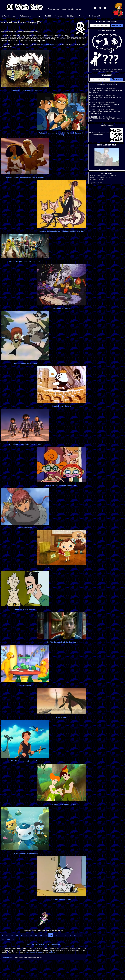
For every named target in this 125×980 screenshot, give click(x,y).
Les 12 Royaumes (25, 528)
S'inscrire (117, 79)
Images (39, 16)
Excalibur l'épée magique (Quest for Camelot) (25, 761)
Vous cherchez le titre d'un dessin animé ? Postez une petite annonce (107, 52)
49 (22, 935)
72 (65, 935)
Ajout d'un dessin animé (107, 88)
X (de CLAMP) (62, 717)
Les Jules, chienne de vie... (61, 900)
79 (75, 935)
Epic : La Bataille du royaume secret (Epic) (25, 261)
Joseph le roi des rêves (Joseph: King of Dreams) (25, 177)
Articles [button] (82, 16)
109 (8, 939)
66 (36, 935)
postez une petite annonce (51, 44)
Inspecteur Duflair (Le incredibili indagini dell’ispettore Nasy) (61, 231)
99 (3, 939)
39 (17, 935)
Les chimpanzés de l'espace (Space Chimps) (25, 444)
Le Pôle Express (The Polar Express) (62, 642)
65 (31, 935)
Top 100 (48, 16)
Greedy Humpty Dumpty (62, 406)
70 (56, 935)
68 (46, 935)
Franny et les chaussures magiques (62, 568)
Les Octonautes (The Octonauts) (25, 853)
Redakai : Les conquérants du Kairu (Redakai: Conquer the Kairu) (61, 134)
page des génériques (34, 952)
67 (41, 935)
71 (61, 935)
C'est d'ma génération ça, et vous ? (103, 175)
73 (70, 935)
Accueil (6, 16)
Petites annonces (26, 16)
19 (7, 935)
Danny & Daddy (25, 685)
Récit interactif (94, 16)
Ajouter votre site (97, 183)
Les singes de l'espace (62, 308)
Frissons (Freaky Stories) (25, 610)
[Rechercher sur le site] (100, 25)
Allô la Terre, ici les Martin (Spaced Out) (62, 485)
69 (51, 935)
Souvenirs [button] (59, 16)
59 (27, 935)
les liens (52, 952)
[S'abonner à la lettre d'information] (100, 79)
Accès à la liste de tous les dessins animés (43, 945)
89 (80, 935)
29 (12, 935)
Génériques (71, 16)
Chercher (117, 25)
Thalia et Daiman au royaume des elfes (61, 805)
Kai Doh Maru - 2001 (107, 159)
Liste (15, 16)
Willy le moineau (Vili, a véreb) (25, 363)
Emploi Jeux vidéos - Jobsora (101, 177)
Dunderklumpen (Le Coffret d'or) (25, 90)
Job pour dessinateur (98, 179)
